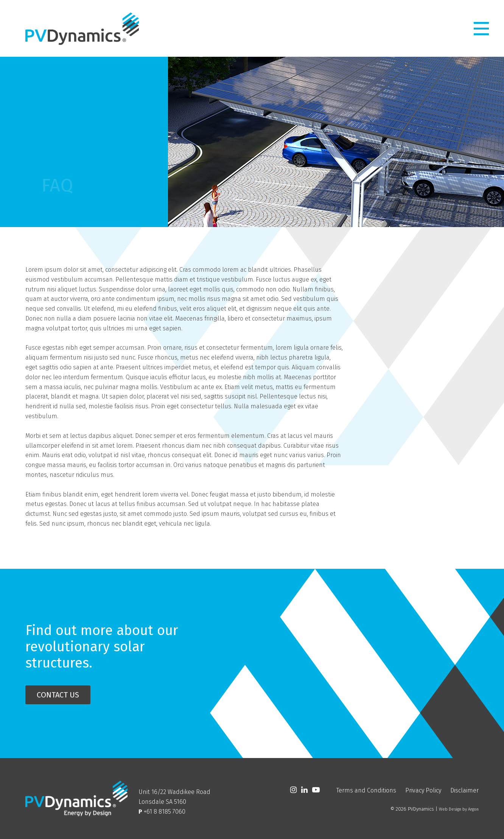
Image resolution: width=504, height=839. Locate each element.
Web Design (450, 809)
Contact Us (58, 695)
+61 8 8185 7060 (165, 812)
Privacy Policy (423, 790)
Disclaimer (464, 790)
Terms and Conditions (366, 790)
